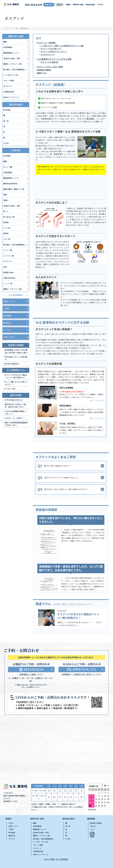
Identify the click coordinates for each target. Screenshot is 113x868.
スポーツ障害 (9, 81)
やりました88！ (11, 389)
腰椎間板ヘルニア (40, 829)
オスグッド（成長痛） (47, 43)
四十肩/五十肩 (9, 217)
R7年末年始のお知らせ (14, 400)
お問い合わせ (9, 337)
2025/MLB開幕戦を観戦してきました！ (16, 412)
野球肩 (6, 222)
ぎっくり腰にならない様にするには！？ (16, 383)
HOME (11, 823)
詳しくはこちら (96, 400)
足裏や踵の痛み (9, 278)
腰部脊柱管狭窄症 (10, 183)
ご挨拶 (6, 309)
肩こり (6, 211)
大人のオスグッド (48, 54)
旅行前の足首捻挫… (12, 364)
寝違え (6, 200)
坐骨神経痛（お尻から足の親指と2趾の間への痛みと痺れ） (17, 351)
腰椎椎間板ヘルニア (11, 53)
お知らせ (59, 5)
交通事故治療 (9, 92)
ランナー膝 (8, 250)
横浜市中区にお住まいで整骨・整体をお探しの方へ (15, 406)
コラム (92, 829)
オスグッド (8, 86)
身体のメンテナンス (11, 97)
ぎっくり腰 (8, 167)
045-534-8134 (34, 5)
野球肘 (6, 233)
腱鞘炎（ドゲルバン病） (13, 64)
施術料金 (7, 323)
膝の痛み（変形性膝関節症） (15, 69)
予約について (49, 5)
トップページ (9, 28)
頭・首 (6, 121)
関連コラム (42, 73)
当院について (9, 301)
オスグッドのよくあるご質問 (50, 67)
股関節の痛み (9, 272)
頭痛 (5, 195)
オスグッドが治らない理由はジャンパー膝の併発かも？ (78, 616)
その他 (6, 143)
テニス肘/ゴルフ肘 (11, 75)
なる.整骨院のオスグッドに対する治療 (54, 59)
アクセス (100, 4)
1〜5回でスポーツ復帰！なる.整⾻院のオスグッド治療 (62, 46)
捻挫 (5, 267)
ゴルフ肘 (7, 239)
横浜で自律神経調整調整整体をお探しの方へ (16, 424)
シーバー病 (8, 283)
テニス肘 (7, 228)
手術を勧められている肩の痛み (16, 358)
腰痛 (5, 42)
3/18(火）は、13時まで (14, 418)
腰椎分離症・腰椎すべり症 (14, 189)
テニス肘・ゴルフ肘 (40, 842)
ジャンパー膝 (9, 256)
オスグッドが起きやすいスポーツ (54, 51)
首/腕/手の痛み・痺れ (12, 58)
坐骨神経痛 (8, 47)
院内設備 (7, 110)
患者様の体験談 (44, 70)
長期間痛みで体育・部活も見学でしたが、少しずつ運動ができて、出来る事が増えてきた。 (71, 568)
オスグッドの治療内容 (49, 62)
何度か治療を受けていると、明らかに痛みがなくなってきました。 (71, 520)
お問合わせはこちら (84, 669)
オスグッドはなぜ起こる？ (51, 49)
